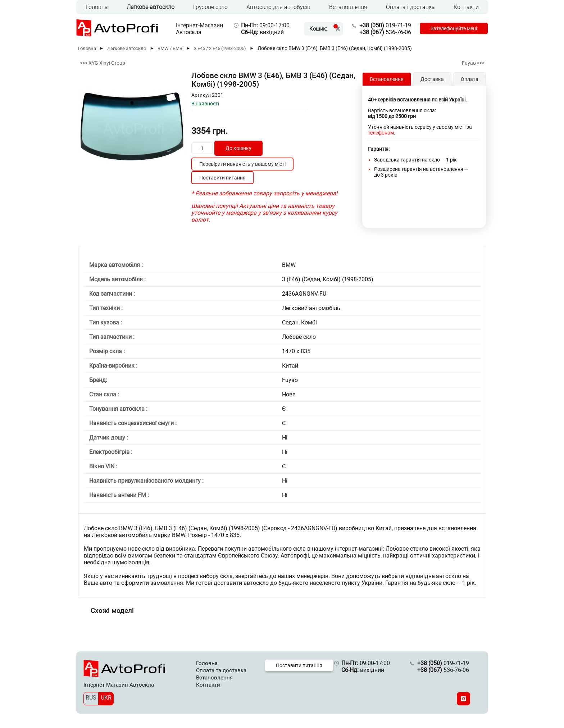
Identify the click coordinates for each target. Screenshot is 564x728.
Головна (97, 7)
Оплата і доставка (410, 7)
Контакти (466, 7)
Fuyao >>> (473, 63)
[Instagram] (463, 699)
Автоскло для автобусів (278, 7)
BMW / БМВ (170, 48)
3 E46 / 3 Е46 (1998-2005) (220, 48)
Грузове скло (210, 7)
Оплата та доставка (221, 670)
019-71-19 (385, 25)
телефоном (381, 133)
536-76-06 (385, 32)
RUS (91, 698)
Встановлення (348, 7)
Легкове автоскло (151, 7)
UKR (106, 698)
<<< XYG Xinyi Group (103, 63)
